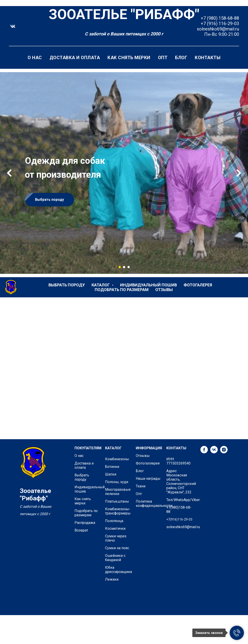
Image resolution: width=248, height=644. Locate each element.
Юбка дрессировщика (119, 570)
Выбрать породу (67, 285)
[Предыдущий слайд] (9, 173)
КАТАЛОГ (113, 448)
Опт (163, 58)
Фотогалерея (198, 285)
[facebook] (204, 452)
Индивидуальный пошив (148, 285)
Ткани (141, 486)
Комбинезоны (117, 459)
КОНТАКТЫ (176, 448)
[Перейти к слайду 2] (124, 267)
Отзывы (164, 290)
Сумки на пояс (117, 548)
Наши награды (148, 479)
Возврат (81, 530)
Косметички (115, 528)
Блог (181, 58)
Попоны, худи (117, 482)
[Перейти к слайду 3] (129, 267)
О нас (35, 58)
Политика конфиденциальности (154, 504)
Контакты (208, 58)
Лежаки (112, 579)
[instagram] (224, 452)
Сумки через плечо (116, 538)
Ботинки (112, 467)
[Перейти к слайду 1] (120, 267)
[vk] (13, 26)
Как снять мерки (129, 58)
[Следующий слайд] (239, 173)
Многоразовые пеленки (118, 492)
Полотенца (114, 521)
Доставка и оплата (75, 58)
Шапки (111, 474)
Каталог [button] (101, 285)
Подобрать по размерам (122, 290)
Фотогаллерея (148, 463)
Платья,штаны (117, 501)
